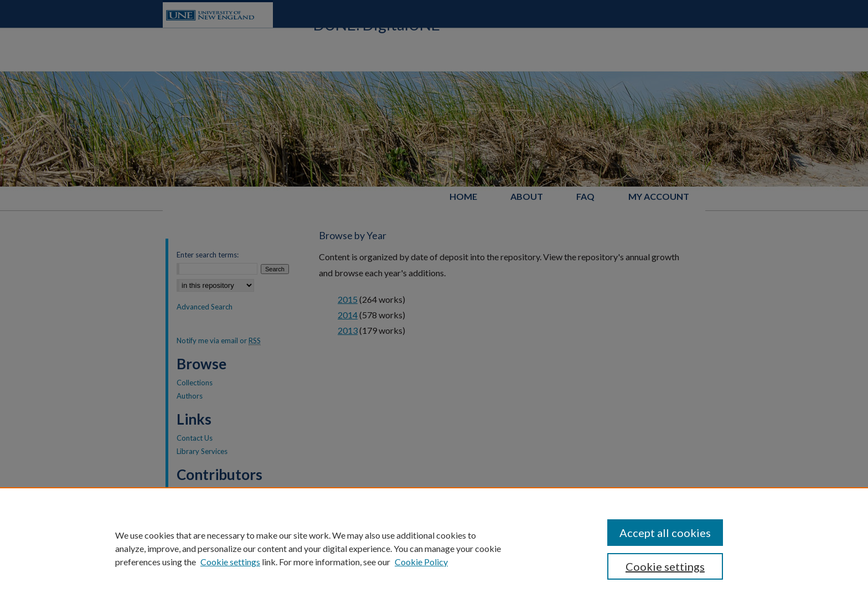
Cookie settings (230, 562)
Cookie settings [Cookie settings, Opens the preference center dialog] (665, 566)
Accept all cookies (665, 533)
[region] (434, 548)
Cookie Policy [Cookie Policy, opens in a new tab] (421, 562)
